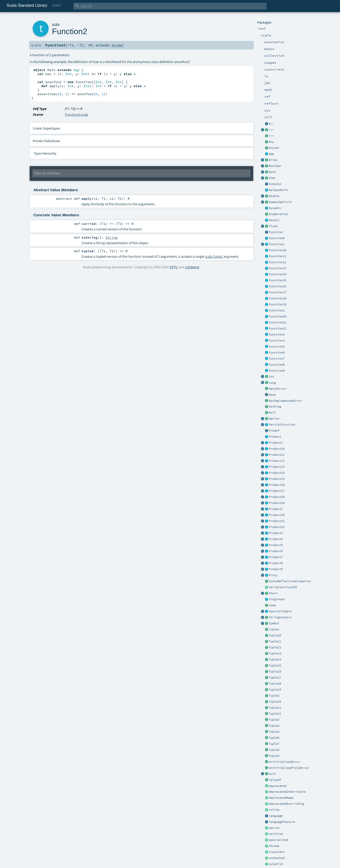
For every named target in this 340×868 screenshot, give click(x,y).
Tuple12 (275, 647)
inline (274, 810)
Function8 (277, 365)
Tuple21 (275, 708)
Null (272, 413)
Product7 (276, 557)
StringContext (280, 617)
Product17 (277, 491)
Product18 (277, 497)
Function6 (277, 353)
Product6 (276, 551)
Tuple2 (274, 696)
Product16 (277, 485)
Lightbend (192, 267)
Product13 (277, 467)
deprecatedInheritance (287, 792)
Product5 (276, 545)
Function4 (277, 341)
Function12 (278, 262)
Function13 (278, 268)
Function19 (278, 304)
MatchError (278, 389)
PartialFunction (282, 425)
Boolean (275, 166)
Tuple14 (275, 659)
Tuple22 (275, 714)
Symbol (274, 623)
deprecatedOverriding (286, 804)
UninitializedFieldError (289, 768)
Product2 (276, 509)
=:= (271, 136)
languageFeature (282, 822)
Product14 (277, 473)
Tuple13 (275, 653)
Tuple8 (274, 750)
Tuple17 (275, 678)
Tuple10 (275, 635)
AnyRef (118, 45)
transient (277, 852)
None (272, 395)
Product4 (276, 539)
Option (274, 419)
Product (275, 437)
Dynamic (275, 208)
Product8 (276, 563)
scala (56, 24)
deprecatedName (281, 798)
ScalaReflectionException (290, 581)
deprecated (278, 786)
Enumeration (278, 214)
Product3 (276, 533)
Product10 (277, 449)
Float (273, 226)
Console (275, 184)
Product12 (277, 461)
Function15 (278, 280)
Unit (272, 774)
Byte (272, 172)
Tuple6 (274, 738)
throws (274, 846)
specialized (278, 840)
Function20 (278, 316)
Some (272, 605)
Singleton (277, 599)
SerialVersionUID (283, 587)
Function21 (278, 322)
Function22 (278, 328)
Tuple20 (275, 702)
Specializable (280, 611)
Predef (274, 431)
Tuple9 (274, 756)
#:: (271, 124)
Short (273, 593)
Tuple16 (275, 672)
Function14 (278, 274)
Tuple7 (274, 744)
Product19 (277, 503)
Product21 (277, 521)
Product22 (277, 527)
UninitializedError (285, 762)
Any (271, 142)
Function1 (277, 244)
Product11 (277, 455)
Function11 (278, 256)
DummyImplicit (280, 202)
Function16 (278, 286)
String (112, 237)
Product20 (277, 515)
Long (272, 383)
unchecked (277, 858)
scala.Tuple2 (214, 256)
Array (273, 160)
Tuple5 (274, 732)
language (276, 816)
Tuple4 (274, 726)
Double (274, 196)
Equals (274, 220)
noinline (276, 834)
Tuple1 (274, 629)
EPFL (174, 267)
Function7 (277, 359)
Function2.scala (76, 114)
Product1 (276, 443)
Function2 (277, 310)
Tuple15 (275, 665)
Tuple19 (275, 690)
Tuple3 (274, 720)
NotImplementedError (285, 401)
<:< (271, 130)
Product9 (276, 569)
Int (271, 377)
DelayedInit (278, 190)
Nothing (275, 407)
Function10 (278, 250)
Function (276, 232)
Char (272, 178)
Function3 (277, 335)
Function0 (277, 238)
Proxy (273, 575)
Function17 (278, 292)
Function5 (277, 347)
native (274, 828)
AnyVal (274, 148)
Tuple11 (275, 641)
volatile (276, 864)
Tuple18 (275, 684)
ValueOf (275, 780)
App (271, 154)
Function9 (277, 371)
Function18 (278, 298)
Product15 (277, 479)
